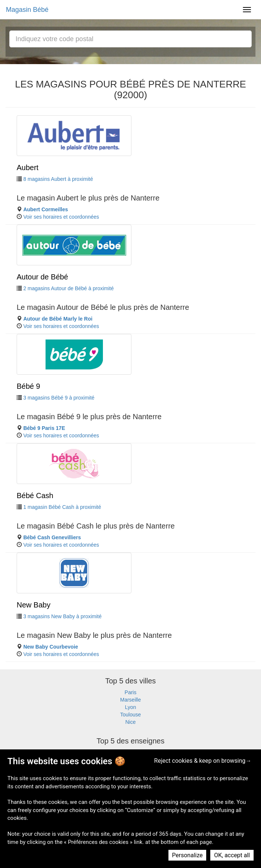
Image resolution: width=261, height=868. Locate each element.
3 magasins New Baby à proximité (63, 616)
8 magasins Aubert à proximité (58, 179)
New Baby (34, 605)
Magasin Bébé (27, 10)
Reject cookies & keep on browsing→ (203, 761)
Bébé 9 (28, 386)
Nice (130, 722)
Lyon (131, 707)
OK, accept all (232, 855)
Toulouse (130, 715)
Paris (131, 692)
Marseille (130, 700)
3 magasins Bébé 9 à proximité (59, 398)
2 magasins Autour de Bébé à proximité (68, 288)
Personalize (188, 855)
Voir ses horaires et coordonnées (61, 217)
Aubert (28, 168)
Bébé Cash (35, 496)
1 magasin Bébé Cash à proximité (62, 507)
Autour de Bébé (42, 277)
